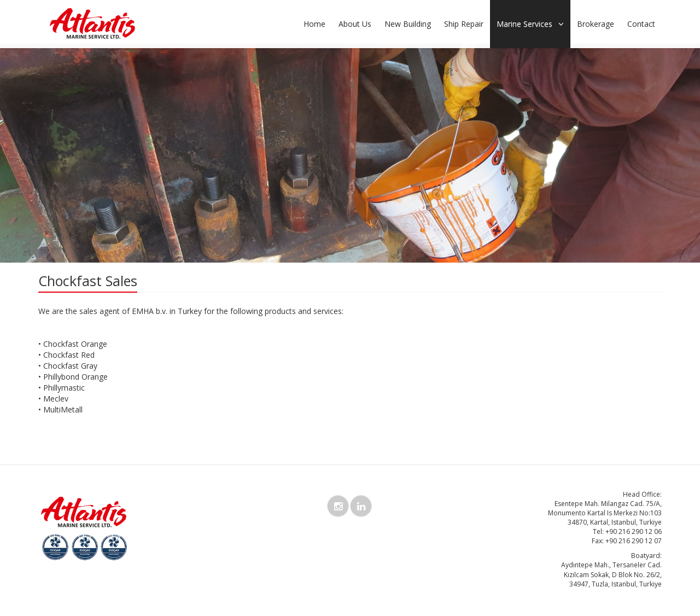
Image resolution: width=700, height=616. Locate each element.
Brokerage (596, 24)
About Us (355, 24)
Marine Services (530, 24)
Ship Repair (464, 24)
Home (314, 24)
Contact (641, 24)
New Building (408, 24)
